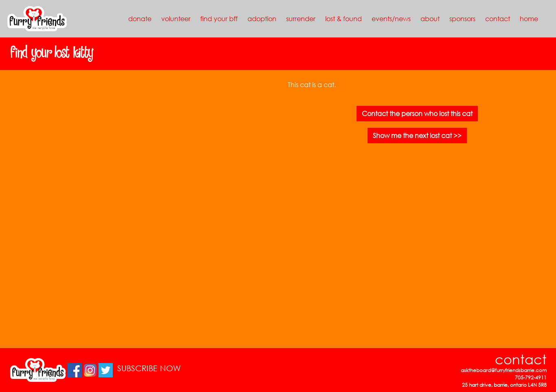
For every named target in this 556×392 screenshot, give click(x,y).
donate (140, 19)
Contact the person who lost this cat (417, 113)
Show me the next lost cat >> (417, 135)
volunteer (176, 19)
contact (498, 19)
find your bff (219, 19)
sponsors (462, 19)
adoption (262, 19)
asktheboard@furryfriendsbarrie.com (504, 370)
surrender (301, 19)
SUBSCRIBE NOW (149, 368)
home (529, 19)
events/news (391, 19)
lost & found (344, 19)
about (430, 19)
